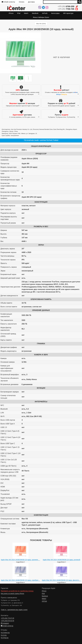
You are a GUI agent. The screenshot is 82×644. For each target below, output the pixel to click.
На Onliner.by (5, 633)
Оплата (22, 2)
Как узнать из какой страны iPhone (12, 593)
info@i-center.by (8, 2)
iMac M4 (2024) (41, 24)
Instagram (5, 623)
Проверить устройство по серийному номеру (17, 591)
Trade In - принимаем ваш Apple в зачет (14, 610)
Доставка (31, 2)
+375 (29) (68, 6)
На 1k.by (4, 635)
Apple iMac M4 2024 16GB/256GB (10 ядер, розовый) (62, 560)
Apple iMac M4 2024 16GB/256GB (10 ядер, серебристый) (21, 580)
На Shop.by (5, 638)
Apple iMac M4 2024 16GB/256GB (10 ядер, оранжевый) (21, 560)
